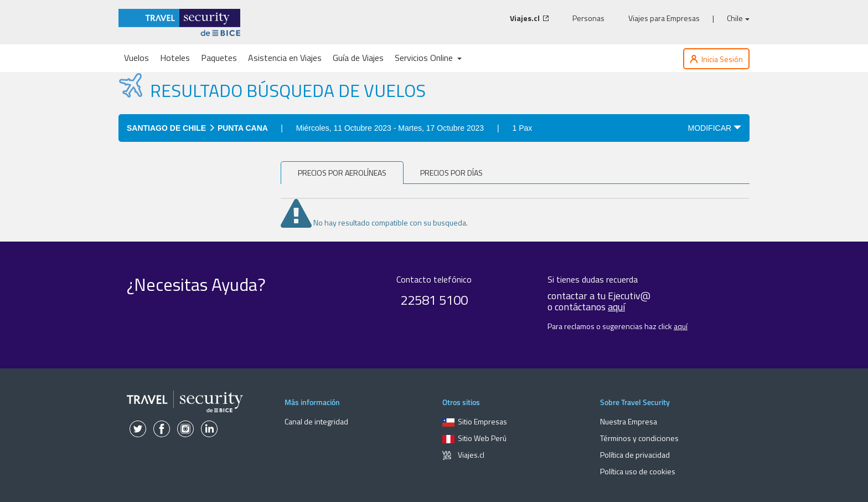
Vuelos (136, 58)
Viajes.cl (463, 455)
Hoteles (175, 58)
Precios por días (451, 173)
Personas (588, 18)
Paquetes (219, 58)
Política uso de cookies (638, 471)
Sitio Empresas (475, 421)
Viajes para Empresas (664, 18)
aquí (616, 307)
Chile (738, 18)
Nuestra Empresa (629, 421)
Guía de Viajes (358, 58)
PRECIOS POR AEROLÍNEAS (342, 173)
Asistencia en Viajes (285, 58)
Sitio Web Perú (474, 438)
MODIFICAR (715, 128)
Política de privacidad (635, 455)
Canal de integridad (316, 421)
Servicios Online (428, 58)
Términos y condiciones (639, 438)
